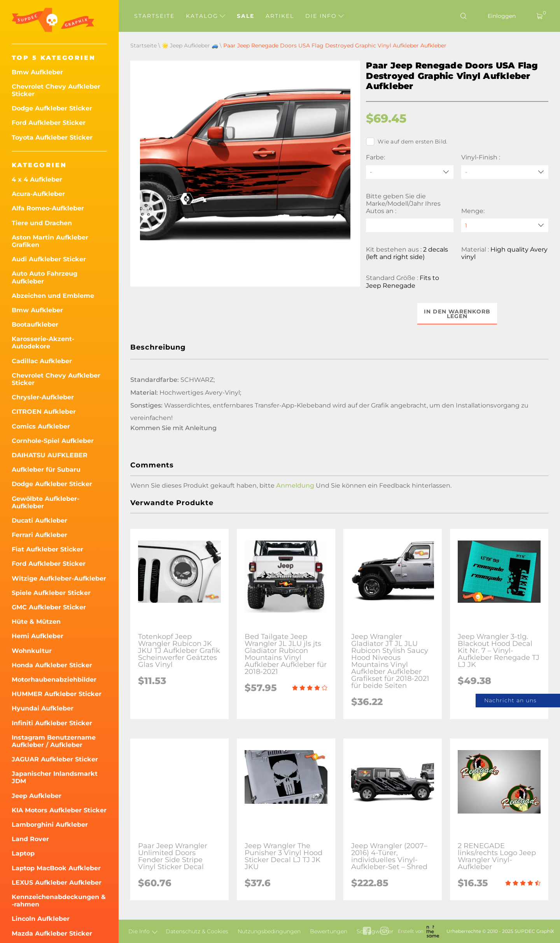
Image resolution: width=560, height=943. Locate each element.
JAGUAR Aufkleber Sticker (55, 759)
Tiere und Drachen (42, 223)
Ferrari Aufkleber (39, 535)
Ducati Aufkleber (39, 520)
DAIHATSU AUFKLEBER (50, 455)
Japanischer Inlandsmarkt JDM (55, 777)
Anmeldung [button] (295, 485)
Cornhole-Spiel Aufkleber (53, 441)
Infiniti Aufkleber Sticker (52, 723)
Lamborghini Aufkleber (50, 825)
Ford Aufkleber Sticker (49, 123)
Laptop (23, 853)
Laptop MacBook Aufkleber (56, 868)
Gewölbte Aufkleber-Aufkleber (45, 502)
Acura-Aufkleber (38, 194)
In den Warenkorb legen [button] (457, 314)
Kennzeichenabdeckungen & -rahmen (59, 901)
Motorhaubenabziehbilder (54, 680)
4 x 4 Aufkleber (37, 179)
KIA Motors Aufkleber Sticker (59, 810)
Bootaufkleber (35, 325)
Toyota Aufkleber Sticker (52, 137)
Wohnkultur (32, 651)
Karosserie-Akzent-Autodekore (43, 343)
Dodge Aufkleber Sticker (52, 108)
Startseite (154, 16)
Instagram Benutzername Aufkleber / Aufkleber (54, 741)
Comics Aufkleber (41, 426)
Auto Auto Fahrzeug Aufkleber (45, 277)
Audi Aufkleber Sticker (49, 259)
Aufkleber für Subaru (46, 470)
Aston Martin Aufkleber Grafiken (50, 241)
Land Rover (30, 839)
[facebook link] (367, 932)
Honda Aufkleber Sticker (52, 665)
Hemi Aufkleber (38, 636)
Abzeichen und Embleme (53, 296)
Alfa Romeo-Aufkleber (48, 208)
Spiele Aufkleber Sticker (51, 593)
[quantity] (505, 225)
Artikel (280, 16)
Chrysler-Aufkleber (43, 397)
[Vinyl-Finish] (505, 172)
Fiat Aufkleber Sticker (47, 549)
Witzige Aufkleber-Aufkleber (59, 578)
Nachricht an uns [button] (510, 700)
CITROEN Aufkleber (44, 412)
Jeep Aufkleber (37, 796)
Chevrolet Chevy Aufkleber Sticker (56, 90)
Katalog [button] (206, 16)
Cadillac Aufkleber (42, 361)
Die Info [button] (325, 16)
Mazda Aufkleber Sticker (52, 933)
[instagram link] (384, 932)
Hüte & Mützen (36, 622)
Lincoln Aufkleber (41, 919)
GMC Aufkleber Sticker (49, 607)
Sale (246, 16)
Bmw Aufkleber (37, 72)
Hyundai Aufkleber (43, 708)
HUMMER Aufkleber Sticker (57, 694)
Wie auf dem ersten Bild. (407, 142)
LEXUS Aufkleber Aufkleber (57, 883)
